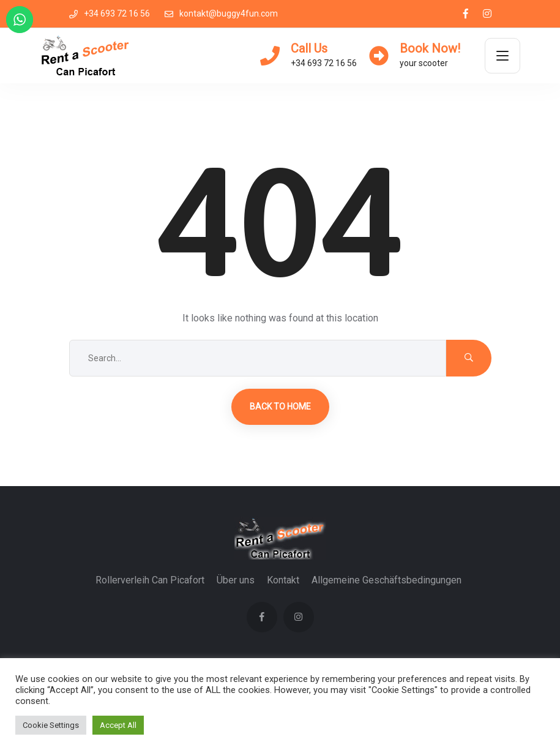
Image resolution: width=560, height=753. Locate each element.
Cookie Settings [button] (51, 725)
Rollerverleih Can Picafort (150, 580)
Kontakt (283, 580)
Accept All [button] (118, 725)
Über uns (236, 580)
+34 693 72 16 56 (110, 13)
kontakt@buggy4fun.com (221, 13)
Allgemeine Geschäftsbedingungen (386, 580)
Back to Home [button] (280, 406)
